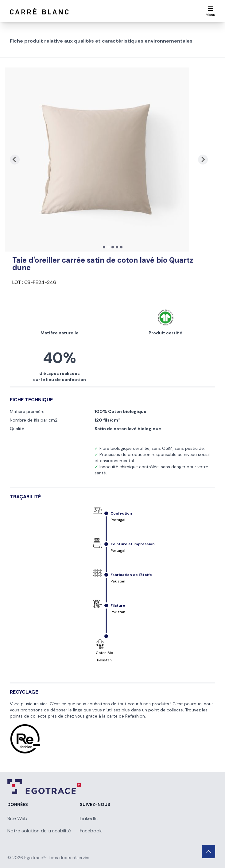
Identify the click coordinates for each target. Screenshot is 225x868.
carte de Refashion (126, 716)
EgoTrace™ (35, 858)
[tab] (104, 272)
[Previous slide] (15, 185)
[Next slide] (203, 185)
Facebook (91, 831)
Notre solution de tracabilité (39, 831)
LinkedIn (89, 818)
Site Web (17, 818)
